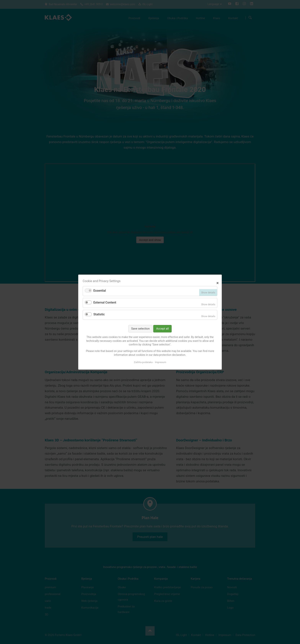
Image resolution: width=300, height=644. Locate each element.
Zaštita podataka (143, 362)
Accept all (162, 328)
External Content (105, 302)
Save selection (140, 328)
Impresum (161, 362)
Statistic (99, 314)
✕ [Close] (217, 283)
